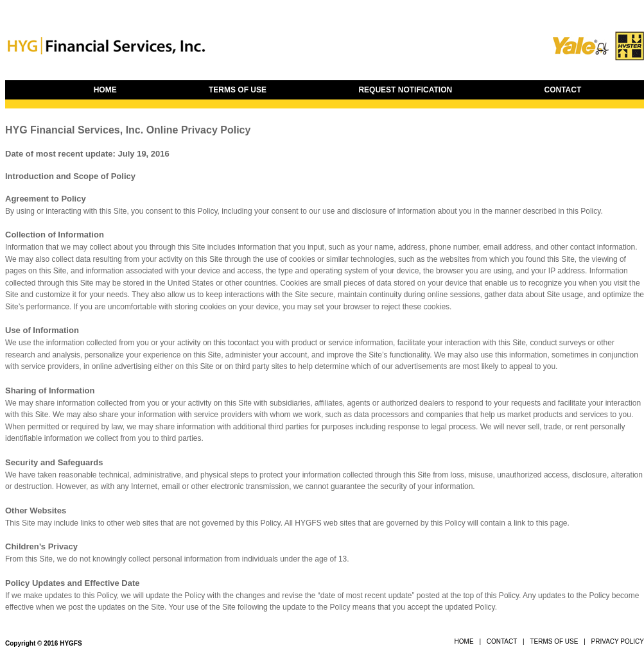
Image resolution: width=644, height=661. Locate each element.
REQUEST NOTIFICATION (405, 90)
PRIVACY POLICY (618, 641)
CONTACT (563, 90)
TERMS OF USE (238, 90)
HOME (105, 90)
